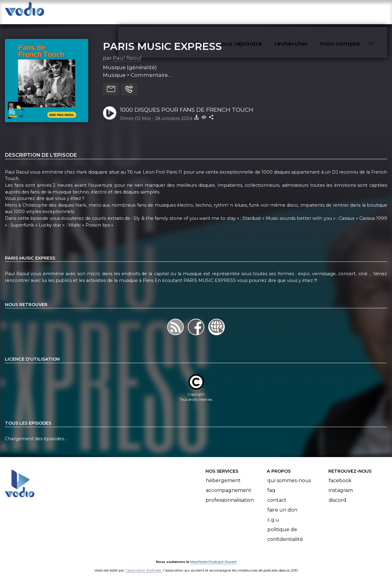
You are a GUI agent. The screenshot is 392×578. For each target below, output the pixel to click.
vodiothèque (166, 11)
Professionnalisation (230, 494)
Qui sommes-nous (289, 474)
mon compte (350, 11)
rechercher (302, 11)
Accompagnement (229, 484)
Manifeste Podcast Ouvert (213, 556)
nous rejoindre (252, 11)
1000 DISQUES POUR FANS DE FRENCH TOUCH (187, 104)
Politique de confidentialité (285, 528)
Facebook (340, 474)
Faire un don (282, 504)
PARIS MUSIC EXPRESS (162, 40)
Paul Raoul (127, 52)
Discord (337, 494)
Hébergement (223, 474)
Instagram (341, 484)
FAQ (271, 484)
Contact (277, 494)
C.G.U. (274, 514)
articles (208, 11)
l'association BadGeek (143, 565)
